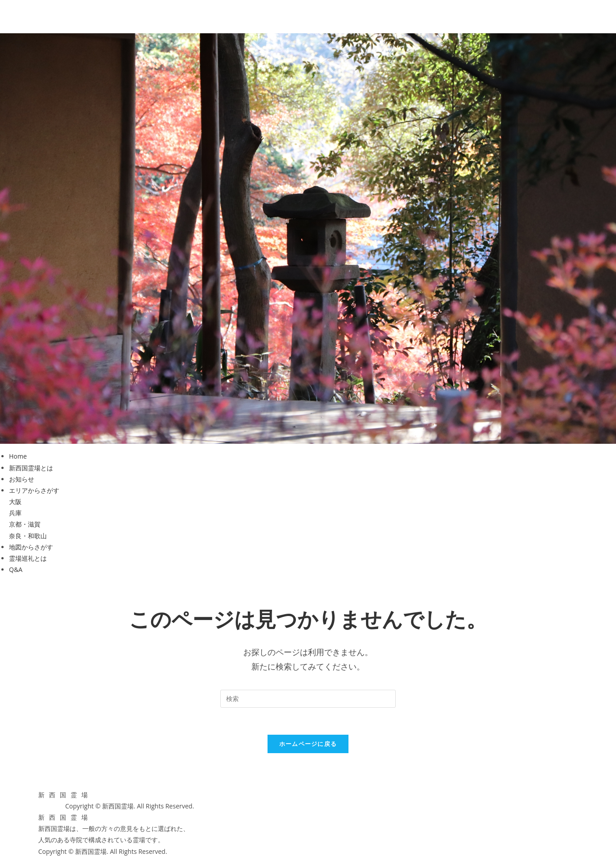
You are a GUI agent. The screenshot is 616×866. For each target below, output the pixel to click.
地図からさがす (31, 547)
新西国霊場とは (31, 468)
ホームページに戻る (308, 744)
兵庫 (15, 513)
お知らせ (22, 479)
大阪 (15, 502)
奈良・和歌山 (28, 536)
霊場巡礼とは (28, 558)
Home (18, 456)
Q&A (16, 569)
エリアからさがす (34, 490)
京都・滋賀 (25, 524)
